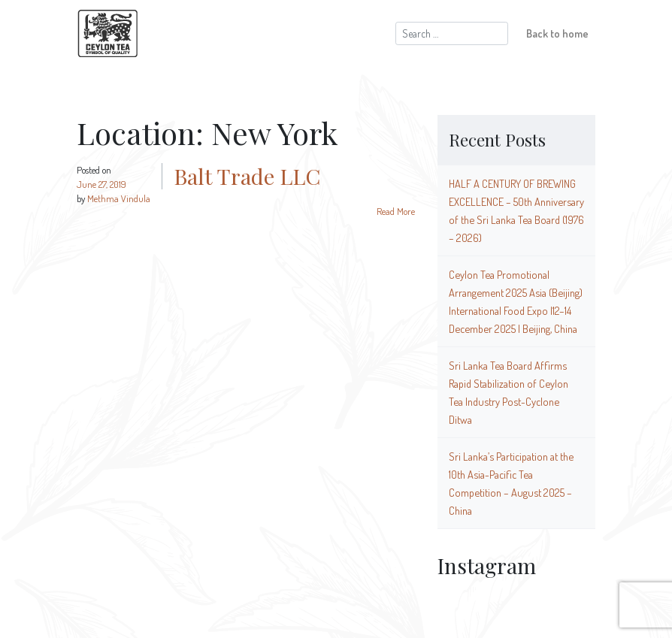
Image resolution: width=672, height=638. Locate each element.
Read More (396, 211)
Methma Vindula (119, 198)
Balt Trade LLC (247, 176)
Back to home (557, 33)
